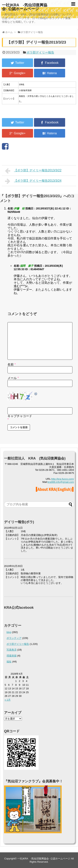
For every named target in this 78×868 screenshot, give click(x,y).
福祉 (9, 662)
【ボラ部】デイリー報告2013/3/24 (33, 181)
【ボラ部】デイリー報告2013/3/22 (33, 171)
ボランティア (14, 638)
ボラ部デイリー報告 (40, 52)
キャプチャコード (20, 416)
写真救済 (12, 650)
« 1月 (8, 700)
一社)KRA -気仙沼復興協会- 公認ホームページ (25, 7)
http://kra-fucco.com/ (63, 479)
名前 (12, 364)
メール (13, 378)
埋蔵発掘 (12, 656)
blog (9, 632)
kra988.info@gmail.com (61, 482)
